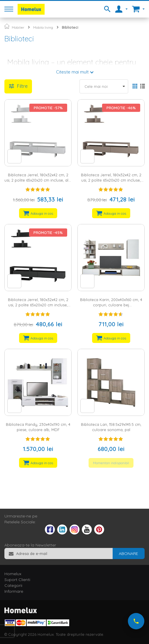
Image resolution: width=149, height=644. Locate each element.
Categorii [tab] (13, 585)
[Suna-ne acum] (136, 621)
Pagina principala (7, 26)
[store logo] (31, 9)
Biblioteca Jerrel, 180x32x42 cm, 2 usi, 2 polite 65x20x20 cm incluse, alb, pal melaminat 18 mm (38, 180)
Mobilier (18, 27)
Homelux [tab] (13, 574)
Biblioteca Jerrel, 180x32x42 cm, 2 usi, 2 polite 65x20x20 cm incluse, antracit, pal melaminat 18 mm (38, 305)
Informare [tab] (14, 591)
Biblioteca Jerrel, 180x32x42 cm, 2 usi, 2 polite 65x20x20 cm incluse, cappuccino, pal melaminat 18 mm (111, 180)
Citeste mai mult (72, 72)
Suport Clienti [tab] (17, 580)
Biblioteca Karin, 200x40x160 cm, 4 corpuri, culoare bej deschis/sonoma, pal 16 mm (111, 305)
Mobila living (43, 27)
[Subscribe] (128, 554)
